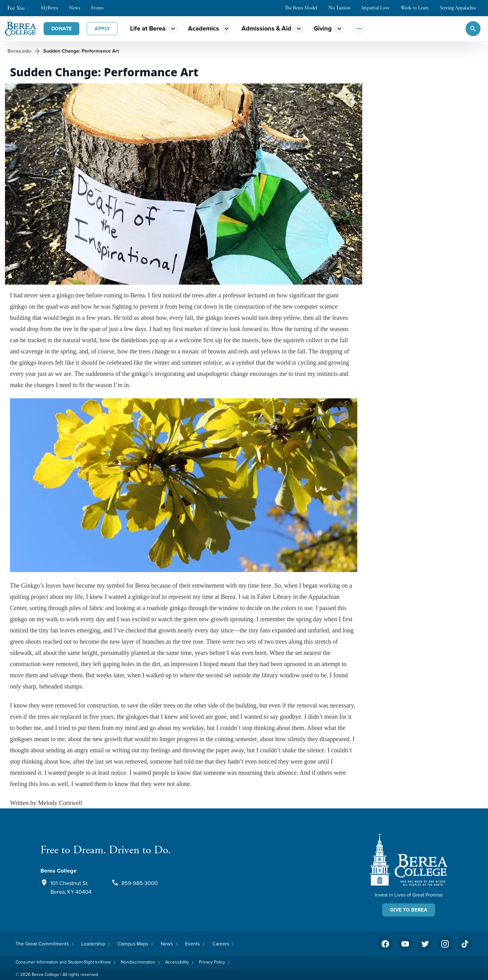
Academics (204, 28)
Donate (61, 28)
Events (101, 8)
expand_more (173, 29)
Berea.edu (19, 51)
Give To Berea (409, 910)
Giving (323, 28)
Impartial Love (378, 8)
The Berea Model (304, 8)
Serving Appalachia (461, 8)
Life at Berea (148, 28)
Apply (102, 28)
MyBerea (52, 8)
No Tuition (342, 8)
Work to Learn (418, 8)
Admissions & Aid (266, 28)
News (78, 8)
